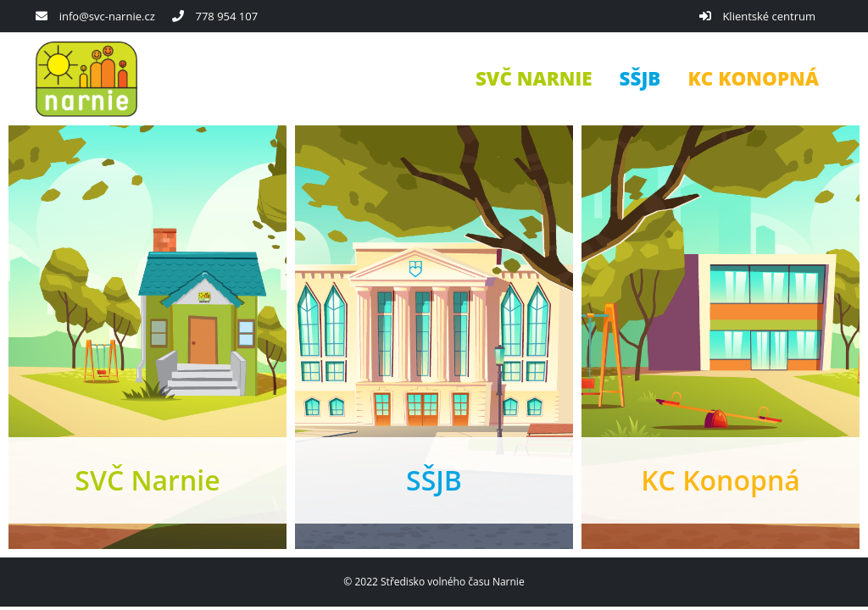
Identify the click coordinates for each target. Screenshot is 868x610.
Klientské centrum (769, 16)
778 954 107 (226, 16)
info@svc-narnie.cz (107, 16)
